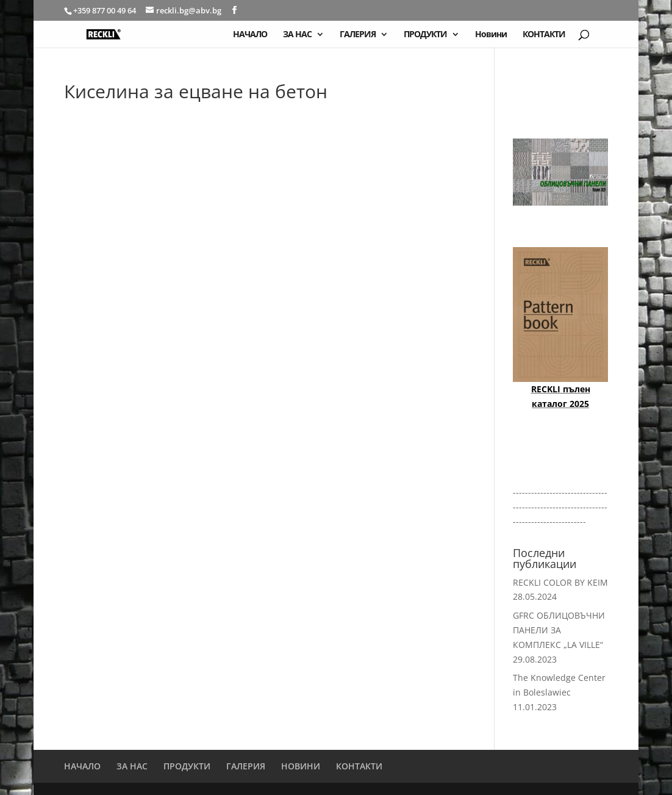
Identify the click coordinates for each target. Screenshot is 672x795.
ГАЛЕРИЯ (358, 35)
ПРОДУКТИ (425, 35)
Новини (491, 35)
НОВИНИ (301, 766)
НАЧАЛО (250, 35)
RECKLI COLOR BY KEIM (560, 582)
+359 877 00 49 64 (105, 10)
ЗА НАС (297, 35)
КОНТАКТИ (544, 35)
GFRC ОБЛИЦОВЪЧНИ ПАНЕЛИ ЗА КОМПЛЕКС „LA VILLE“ (559, 630)
